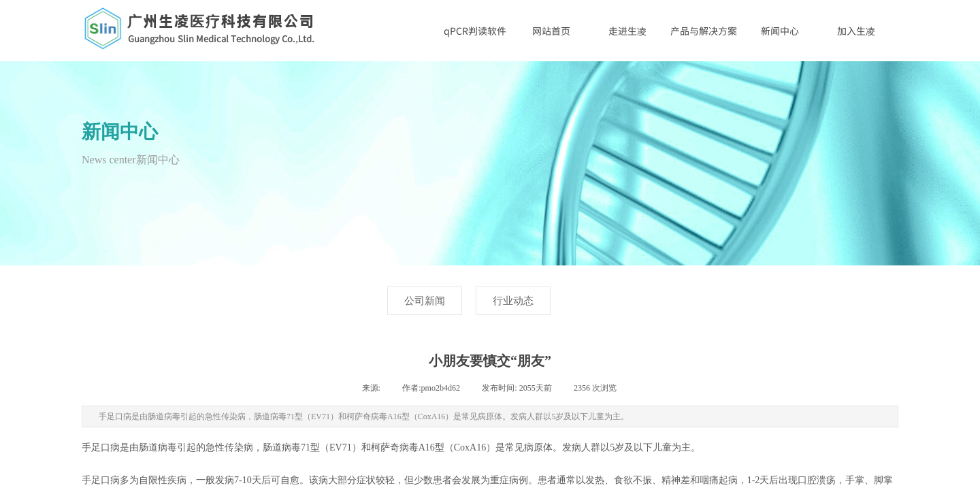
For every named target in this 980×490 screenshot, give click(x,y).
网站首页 (551, 31)
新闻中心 (780, 31)
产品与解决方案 (704, 31)
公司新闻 (425, 301)
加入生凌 (856, 31)
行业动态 (513, 301)
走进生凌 (627, 31)
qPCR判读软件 (475, 31)
